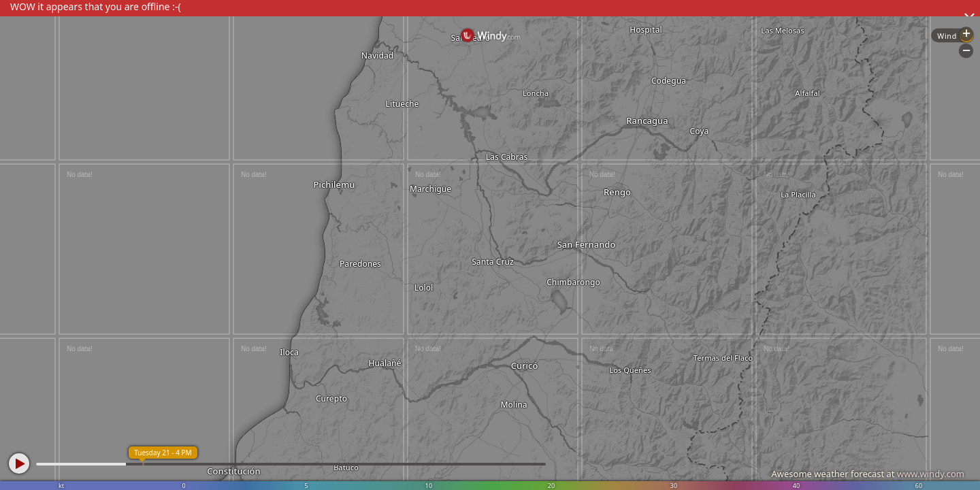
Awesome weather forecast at (868, 474)
